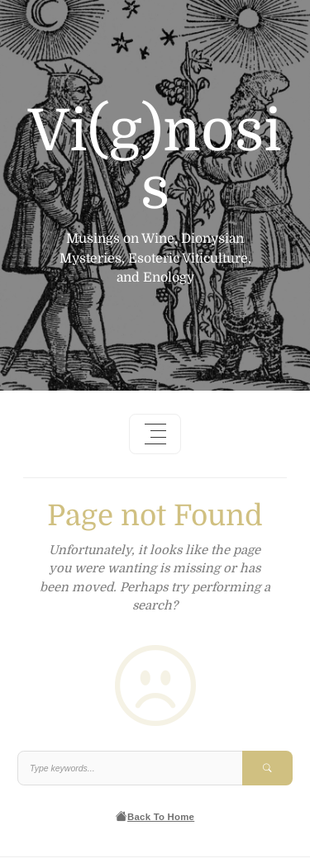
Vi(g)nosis (155, 160)
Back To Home (155, 816)
